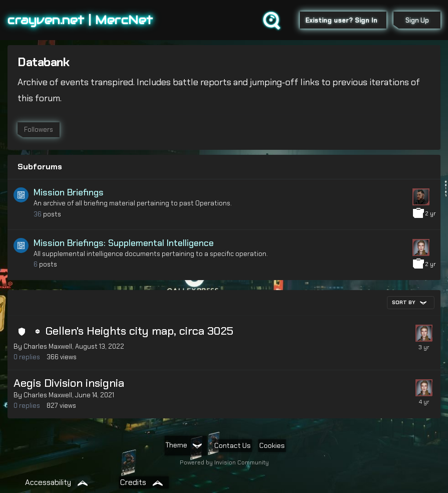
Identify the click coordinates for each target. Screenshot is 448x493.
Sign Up (417, 20)
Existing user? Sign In (343, 20)
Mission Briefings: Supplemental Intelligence (124, 243)
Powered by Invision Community (224, 462)
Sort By (409, 303)
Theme (184, 445)
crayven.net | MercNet (80, 20)
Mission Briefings (69, 192)
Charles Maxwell (48, 346)
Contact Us (233, 445)
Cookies (272, 445)
